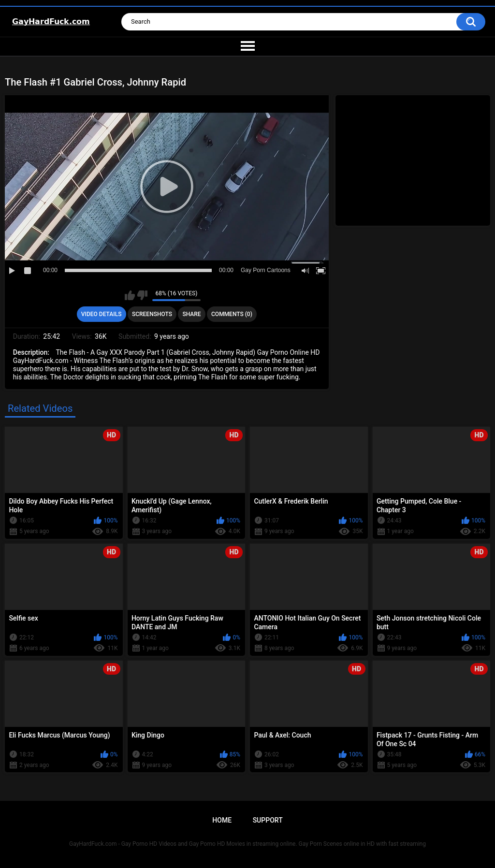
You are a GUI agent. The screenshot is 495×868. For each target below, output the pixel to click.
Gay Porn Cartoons (266, 270)
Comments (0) (232, 314)
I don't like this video (142, 295)
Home (222, 820)
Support (268, 820)
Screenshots (152, 314)
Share (191, 314)
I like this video (130, 295)
